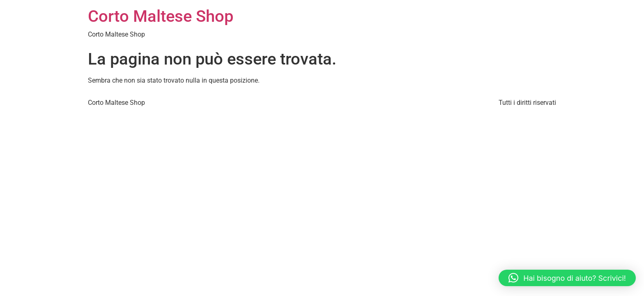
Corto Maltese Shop (161, 16)
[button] (567, 278)
